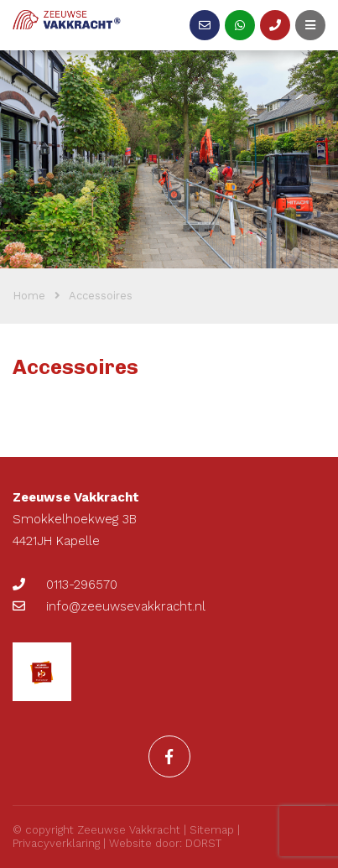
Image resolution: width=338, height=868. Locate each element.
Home (29, 296)
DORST (203, 843)
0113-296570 (65, 585)
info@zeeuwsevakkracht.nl (109, 606)
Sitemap (212, 830)
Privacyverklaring (56, 843)
